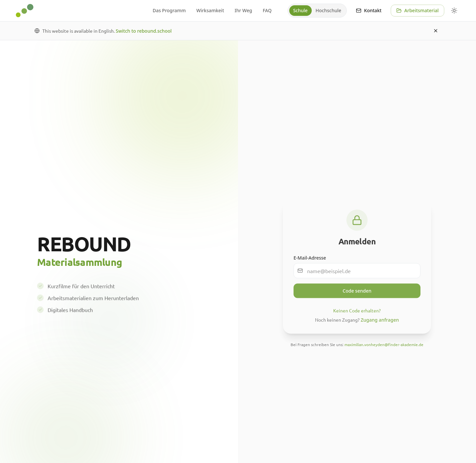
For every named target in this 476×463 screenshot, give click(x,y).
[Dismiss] (436, 31)
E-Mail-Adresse (310, 261)
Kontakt (369, 10)
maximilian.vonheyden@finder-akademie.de (384, 347)
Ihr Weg (243, 10)
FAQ (267, 10)
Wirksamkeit (210, 10)
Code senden (357, 294)
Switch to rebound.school (144, 31)
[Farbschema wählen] (454, 11)
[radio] (300, 11)
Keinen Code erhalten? (357, 313)
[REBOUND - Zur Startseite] (25, 11)
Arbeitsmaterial (417, 10)
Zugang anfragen (380, 323)
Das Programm (169, 10)
